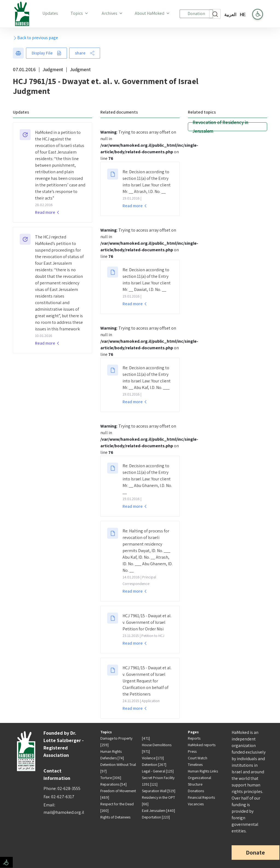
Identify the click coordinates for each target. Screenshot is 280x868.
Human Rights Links (203, 771)
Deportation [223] (156, 817)
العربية (230, 15)
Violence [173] (153, 758)
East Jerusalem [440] (158, 811)
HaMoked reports (202, 745)
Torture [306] (111, 778)
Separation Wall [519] (159, 791)
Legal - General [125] (158, 771)
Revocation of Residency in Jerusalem (220, 127)
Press (192, 751)
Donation (196, 14)
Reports (194, 738)
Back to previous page (35, 38)
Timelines (195, 765)
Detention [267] (154, 765)
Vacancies (196, 804)
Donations (196, 791)
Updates (51, 13)
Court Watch (198, 758)
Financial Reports (201, 797)
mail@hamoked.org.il (64, 812)
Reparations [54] (113, 784)
